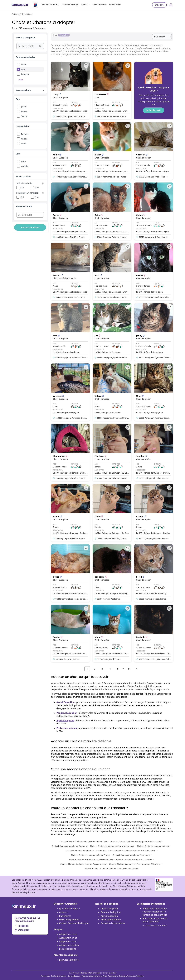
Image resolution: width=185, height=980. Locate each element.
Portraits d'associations (113, 923)
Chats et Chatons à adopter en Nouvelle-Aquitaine (91, 859)
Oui (22, 188)
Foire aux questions (69, 920)
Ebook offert (115, 5)
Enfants (25, 134)
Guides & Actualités (59, 976)
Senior (24, 116)
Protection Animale (111, 920)
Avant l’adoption (66, 702)
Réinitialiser (64, 35)
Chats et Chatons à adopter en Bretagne (69, 846)
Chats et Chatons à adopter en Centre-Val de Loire (112, 846)
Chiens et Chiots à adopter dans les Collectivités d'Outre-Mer (112, 868)
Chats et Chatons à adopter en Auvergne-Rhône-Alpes (83, 842)
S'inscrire (159, 5)
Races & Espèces (74, 976)
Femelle (25, 166)
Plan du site (45, 976)
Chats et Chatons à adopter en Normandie (131, 855)
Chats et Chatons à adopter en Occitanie (134, 859)
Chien (24, 65)
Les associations (68, 949)
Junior (24, 107)
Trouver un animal (51, 5)
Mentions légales (95, 973)
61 (129, 669)
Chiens (24, 139)
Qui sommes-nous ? (70, 909)
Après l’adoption (65, 720)
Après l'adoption (109, 916)
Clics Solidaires (100, 5)
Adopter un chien (68, 934)
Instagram (22, 930)
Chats (24, 143)
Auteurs (63, 912)
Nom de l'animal (24, 206)
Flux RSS (84, 973)
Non (37, 188)
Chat (23, 69)
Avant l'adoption (109, 909)
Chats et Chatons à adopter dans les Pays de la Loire (83, 864)
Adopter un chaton (69, 945)
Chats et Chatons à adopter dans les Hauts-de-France (132, 851)
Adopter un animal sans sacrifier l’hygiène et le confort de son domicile (155, 912)
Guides (84, 5)
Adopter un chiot (68, 938)
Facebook (22, 926)
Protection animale (67, 728)
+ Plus (21, 80)
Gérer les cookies (110, 973)
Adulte (24, 111)
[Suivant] (137, 669)
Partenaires (65, 916)
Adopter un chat (68, 941)
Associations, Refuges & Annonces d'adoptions (126, 976)
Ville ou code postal (26, 37)
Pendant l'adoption (111, 912)
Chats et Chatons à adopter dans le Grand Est (86, 851)
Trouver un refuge (70, 5)
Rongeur (25, 74)
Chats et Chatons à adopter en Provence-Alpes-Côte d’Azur (135, 864)
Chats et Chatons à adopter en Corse (153, 846)
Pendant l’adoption (67, 713)
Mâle (23, 161)
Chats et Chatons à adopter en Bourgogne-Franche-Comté (136, 842)
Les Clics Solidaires (69, 960)
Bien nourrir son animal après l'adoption (155, 922)
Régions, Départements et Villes (94, 976)
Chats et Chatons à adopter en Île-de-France (90, 855)
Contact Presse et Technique (74, 923)
